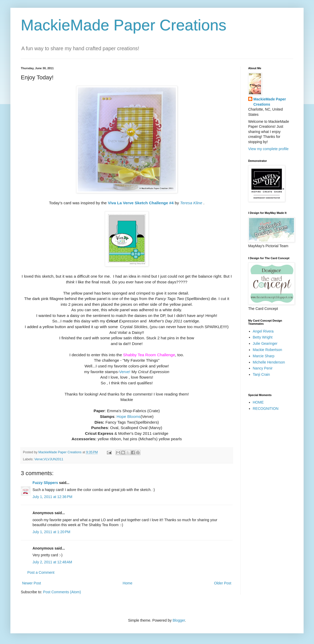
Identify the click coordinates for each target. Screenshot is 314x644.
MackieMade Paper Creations (124, 25)
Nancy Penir (263, 368)
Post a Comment (41, 572)
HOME (258, 402)
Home (127, 583)
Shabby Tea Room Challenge (149, 355)
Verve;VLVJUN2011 (49, 459)
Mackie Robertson (268, 350)
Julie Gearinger (265, 343)
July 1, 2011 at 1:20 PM (51, 532)
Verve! (125, 372)
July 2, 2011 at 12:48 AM (52, 562)
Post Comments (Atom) (62, 592)
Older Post (223, 583)
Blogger (179, 620)
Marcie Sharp (264, 356)
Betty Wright (263, 337)
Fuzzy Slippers (45, 483)
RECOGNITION (266, 409)
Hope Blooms (129, 416)
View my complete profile (268, 149)
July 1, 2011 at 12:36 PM (52, 497)
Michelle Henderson (269, 362)
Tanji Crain (261, 374)
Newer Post (31, 583)
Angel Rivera (263, 331)
